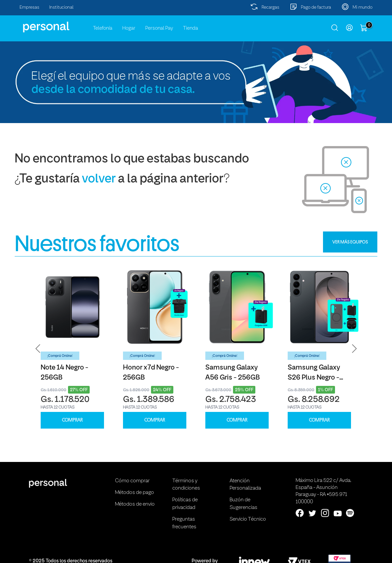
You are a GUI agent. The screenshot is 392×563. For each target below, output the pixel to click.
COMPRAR (72, 420)
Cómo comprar (132, 481)
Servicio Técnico (248, 519)
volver (99, 179)
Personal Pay (159, 28)
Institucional (61, 8)
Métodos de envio (135, 504)
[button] (38, 349)
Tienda (190, 28)
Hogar (129, 28)
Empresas (29, 8)
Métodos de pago (134, 493)
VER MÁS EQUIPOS (350, 242)
